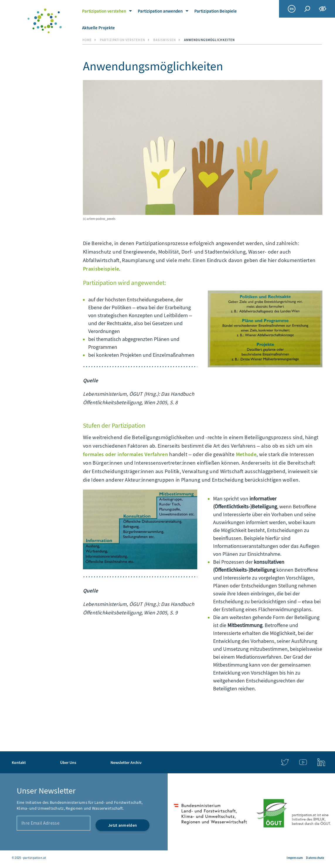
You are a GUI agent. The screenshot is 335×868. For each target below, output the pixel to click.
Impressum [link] (295, 858)
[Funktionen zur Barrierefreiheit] (323, 9)
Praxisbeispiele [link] (101, 269)
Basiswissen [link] (165, 40)
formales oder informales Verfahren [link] (125, 454)
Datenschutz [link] (315, 858)
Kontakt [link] (19, 840)
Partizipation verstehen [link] (104, 11)
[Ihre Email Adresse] (53, 801)
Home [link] (87, 40)
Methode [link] (246, 454)
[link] (45, 21)
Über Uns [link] (68, 840)
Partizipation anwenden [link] (160, 11)
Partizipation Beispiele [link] (216, 11)
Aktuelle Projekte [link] (98, 28)
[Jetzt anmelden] (123, 803)
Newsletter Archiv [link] (126, 840)
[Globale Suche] (307, 9)
